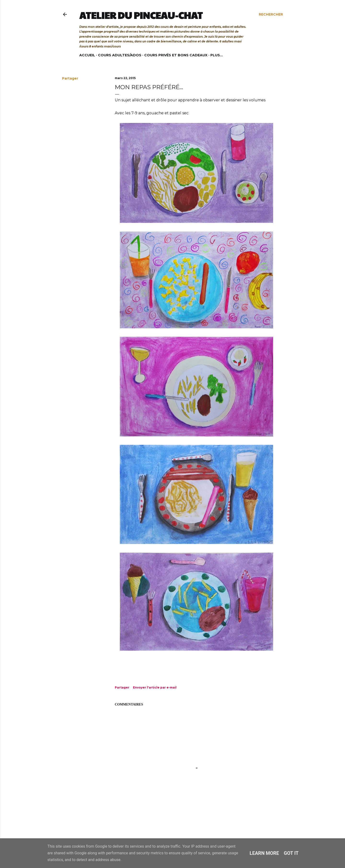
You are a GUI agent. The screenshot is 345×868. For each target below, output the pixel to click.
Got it (291, 853)
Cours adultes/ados (120, 55)
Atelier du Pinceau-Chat (141, 15)
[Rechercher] (271, 14)
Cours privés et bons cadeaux (176, 55)
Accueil (87, 55)
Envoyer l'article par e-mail (155, 687)
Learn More (264, 853)
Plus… (217, 55)
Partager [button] (70, 78)
